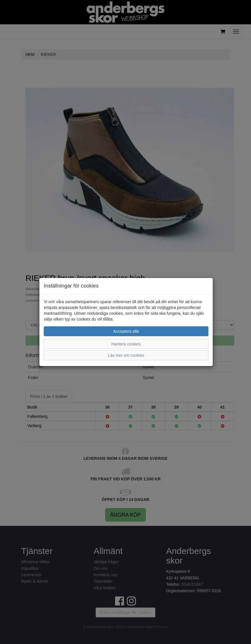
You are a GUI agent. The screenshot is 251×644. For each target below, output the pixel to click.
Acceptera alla (126, 331)
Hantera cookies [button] (126, 344)
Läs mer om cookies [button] (126, 355)
